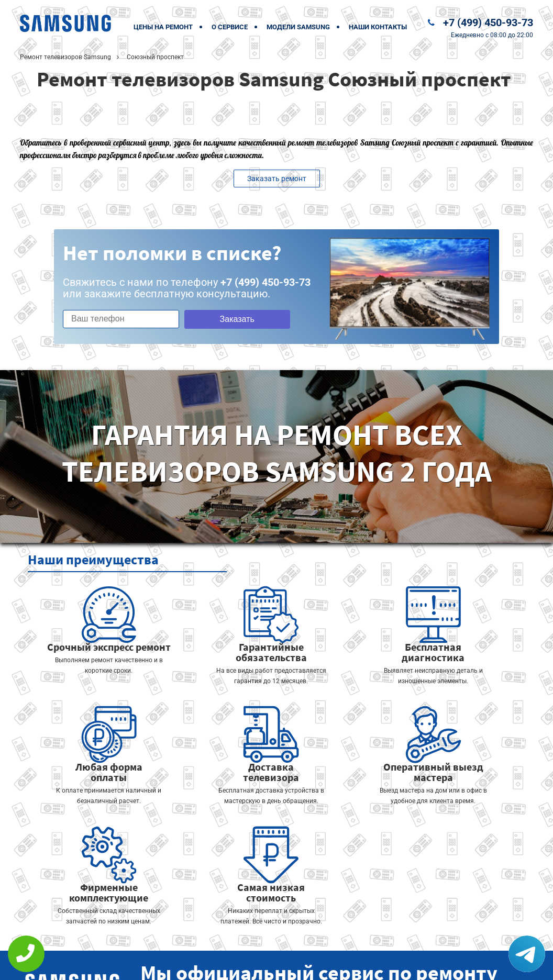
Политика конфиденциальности (203, 965)
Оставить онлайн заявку (308, 941)
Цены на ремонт (163, 27)
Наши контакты (378, 27)
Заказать (228, 319)
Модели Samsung (298, 27)
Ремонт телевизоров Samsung (65, 57)
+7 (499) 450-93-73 (488, 23)
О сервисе (230, 27)
